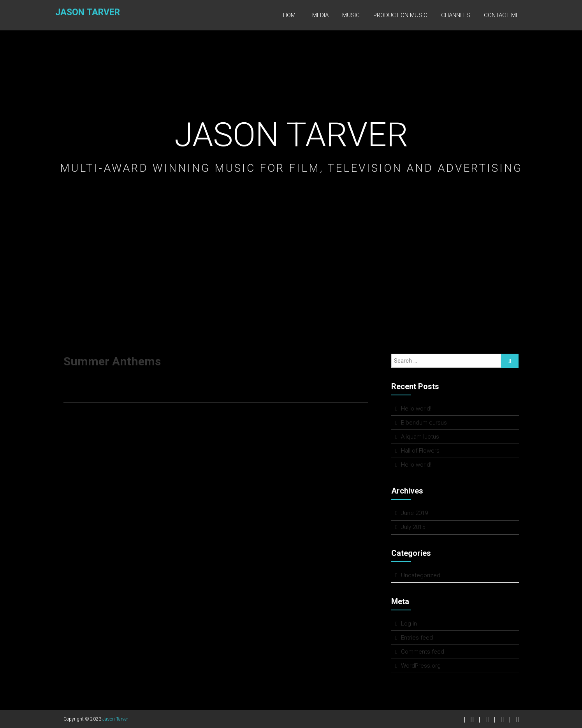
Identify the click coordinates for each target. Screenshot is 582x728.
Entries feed (417, 638)
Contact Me (501, 15)
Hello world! (416, 409)
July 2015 (413, 527)
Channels (456, 15)
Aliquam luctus (420, 437)
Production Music (400, 15)
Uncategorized (421, 575)
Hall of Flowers (420, 451)
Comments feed (423, 652)
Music (351, 15)
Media (320, 15)
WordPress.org (421, 666)
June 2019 (414, 513)
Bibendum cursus (424, 423)
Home (291, 15)
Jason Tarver (82, 14)
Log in (409, 624)
